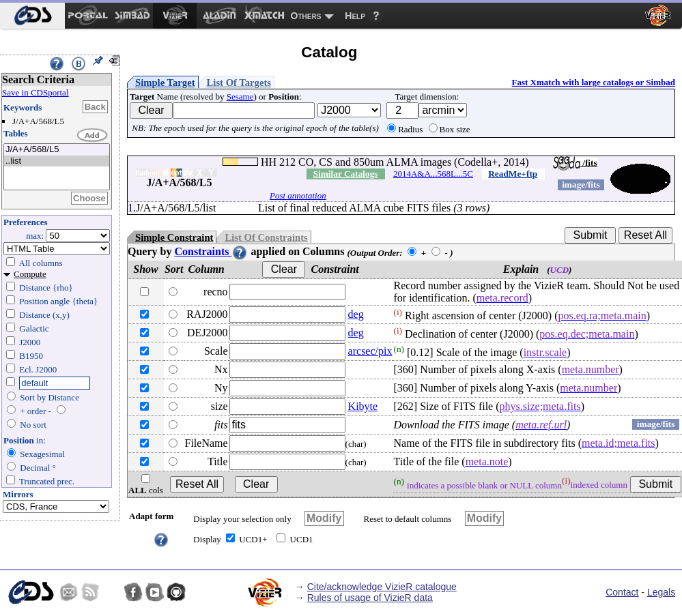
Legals (661, 592)
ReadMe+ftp (513, 174)
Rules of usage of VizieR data (370, 598)
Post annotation (298, 195)
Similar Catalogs (346, 174)
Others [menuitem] (306, 16)
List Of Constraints (266, 237)
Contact (622, 592)
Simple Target (165, 83)
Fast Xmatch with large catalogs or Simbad (593, 82)
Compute (30, 274)
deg (356, 314)
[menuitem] (32, 16)
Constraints (211, 251)
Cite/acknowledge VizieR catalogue (382, 587)
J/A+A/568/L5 (57, 150)
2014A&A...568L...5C (433, 174)
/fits (575, 163)
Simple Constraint (174, 237)
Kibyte (363, 406)
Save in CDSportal (35, 92)
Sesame (240, 97)
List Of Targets (239, 83)
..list (57, 161)
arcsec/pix (370, 351)
